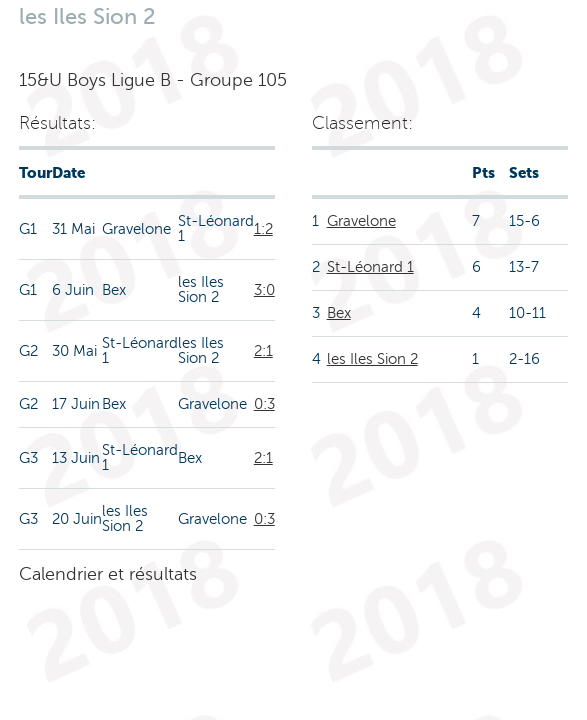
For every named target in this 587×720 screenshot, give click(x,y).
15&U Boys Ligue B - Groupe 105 (153, 80)
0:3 (264, 404)
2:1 (263, 351)
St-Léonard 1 (370, 267)
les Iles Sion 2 (372, 359)
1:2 (263, 229)
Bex (339, 313)
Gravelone (361, 221)
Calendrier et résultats (108, 574)
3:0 (264, 290)
